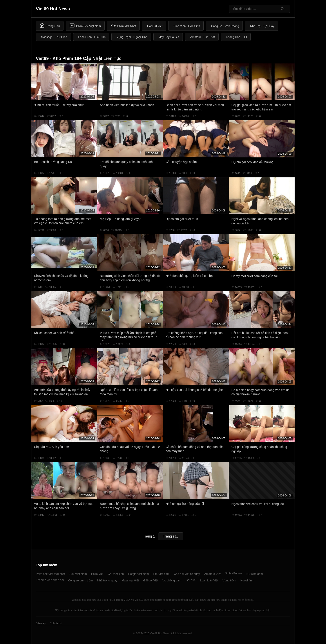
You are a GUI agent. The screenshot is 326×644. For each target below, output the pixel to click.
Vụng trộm (229, 580)
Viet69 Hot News (53, 9)
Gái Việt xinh (116, 574)
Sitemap (41, 623)
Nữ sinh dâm (255, 574)
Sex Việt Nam (78, 574)
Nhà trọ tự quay (107, 580)
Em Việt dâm (161, 574)
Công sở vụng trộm (80, 580)
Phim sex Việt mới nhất (50, 574)
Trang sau (171, 536)
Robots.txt (56, 623)
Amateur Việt (213, 574)
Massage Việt (130, 580)
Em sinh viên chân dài (50, 580)
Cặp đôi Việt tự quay (187, 574)
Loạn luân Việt (209, 580)
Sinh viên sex (233, 573)
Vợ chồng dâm (172, 580)
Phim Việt (97, 574)
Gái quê (191, 580)
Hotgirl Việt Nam (138, 574)
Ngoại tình (247, 580)
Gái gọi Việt (151, 580)
